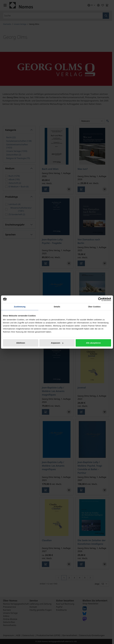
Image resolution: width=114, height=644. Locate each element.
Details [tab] (57, 306)
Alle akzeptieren (93, 343)
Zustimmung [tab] (20, 306)
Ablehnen (21, 343)
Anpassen (57, 343)
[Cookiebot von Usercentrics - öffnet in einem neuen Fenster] (100, 299)
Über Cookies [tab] (94, 306)
